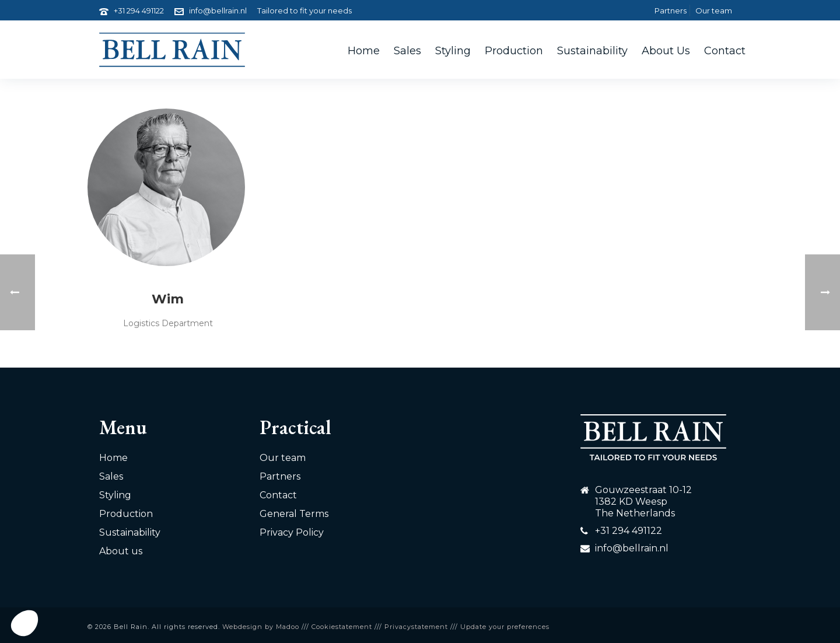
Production (514, 51)
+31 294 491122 (139, 11)
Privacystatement (416, 627)
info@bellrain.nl (218, 11)
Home (364, 51)
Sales (407, 51)
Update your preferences (505, 627)
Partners (280, 476)
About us (666, 51)
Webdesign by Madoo (261, 627)
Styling (453, 51)
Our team (283, 458)
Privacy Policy (292, 532)
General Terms (294, 514)
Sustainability (592, 51)
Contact (725, 51)
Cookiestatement (342, 627)
